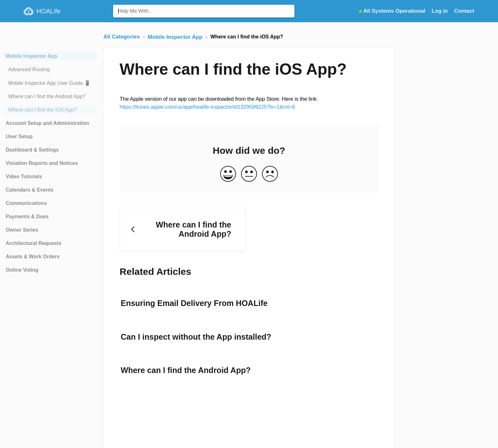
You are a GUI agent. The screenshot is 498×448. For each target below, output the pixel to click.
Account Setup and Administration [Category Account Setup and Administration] (47, 123)
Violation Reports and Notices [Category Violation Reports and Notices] (42, 163)
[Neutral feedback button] (249, 174)
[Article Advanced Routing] (50, 70)
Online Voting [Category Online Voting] (22, 270)
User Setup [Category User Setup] (19, 136)
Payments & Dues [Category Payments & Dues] (27, 217)
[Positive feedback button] (228, 174)
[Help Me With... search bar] (204, 11)
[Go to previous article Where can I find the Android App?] (183, 230)
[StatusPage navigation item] (393, 11)
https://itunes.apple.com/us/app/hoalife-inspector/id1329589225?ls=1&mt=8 (207, 107)
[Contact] (464, 11)
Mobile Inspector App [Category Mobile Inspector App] (31, 56)
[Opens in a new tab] (393, 11)
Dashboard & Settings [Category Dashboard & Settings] (32, 150)
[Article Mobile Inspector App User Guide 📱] (50, 83)
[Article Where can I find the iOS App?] (50, 110)
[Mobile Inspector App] (176, 37)
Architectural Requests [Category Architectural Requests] (34, 243)
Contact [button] (464, 11)
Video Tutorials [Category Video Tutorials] (24, 176)
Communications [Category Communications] (26, 203)
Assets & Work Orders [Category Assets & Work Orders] (33, 257)
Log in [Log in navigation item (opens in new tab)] (441, 11)
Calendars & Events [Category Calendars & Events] (30, 190)
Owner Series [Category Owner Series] (22, 230)
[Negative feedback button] (270, 174)
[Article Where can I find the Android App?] (50, 97)
